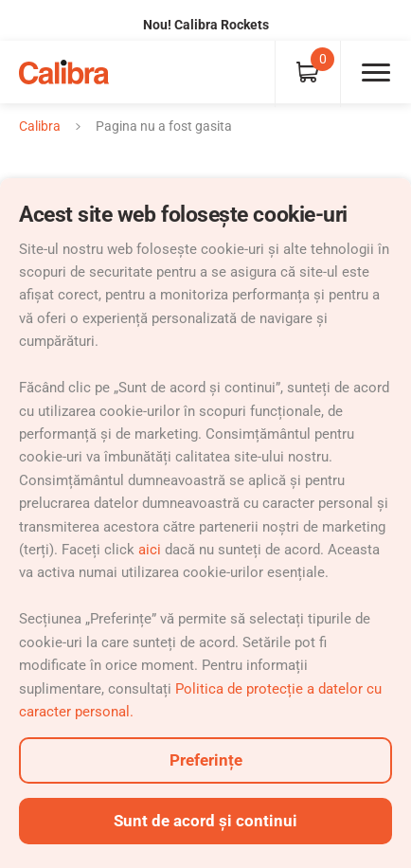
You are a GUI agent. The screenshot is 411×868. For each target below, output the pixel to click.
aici (150, 550)
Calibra (40, 126)
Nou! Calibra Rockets (206, 25)
